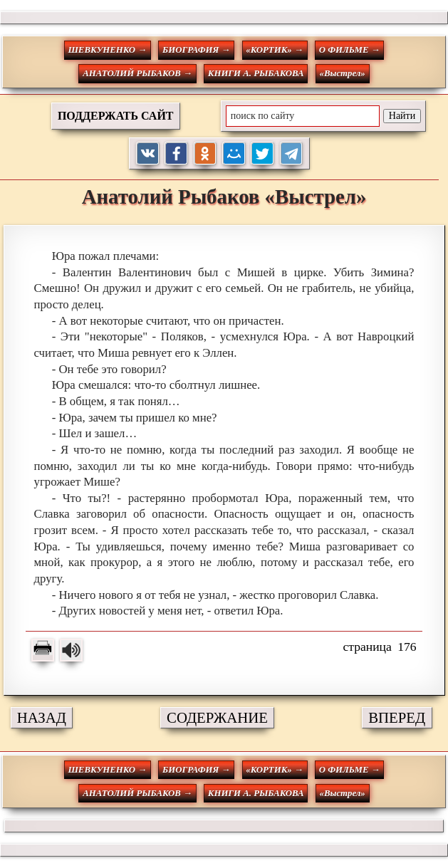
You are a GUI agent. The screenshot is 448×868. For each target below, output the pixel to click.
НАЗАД (42, 717)
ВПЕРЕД (397, 717)
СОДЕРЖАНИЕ (217, 717)
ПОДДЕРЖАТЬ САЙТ (116, 116)
